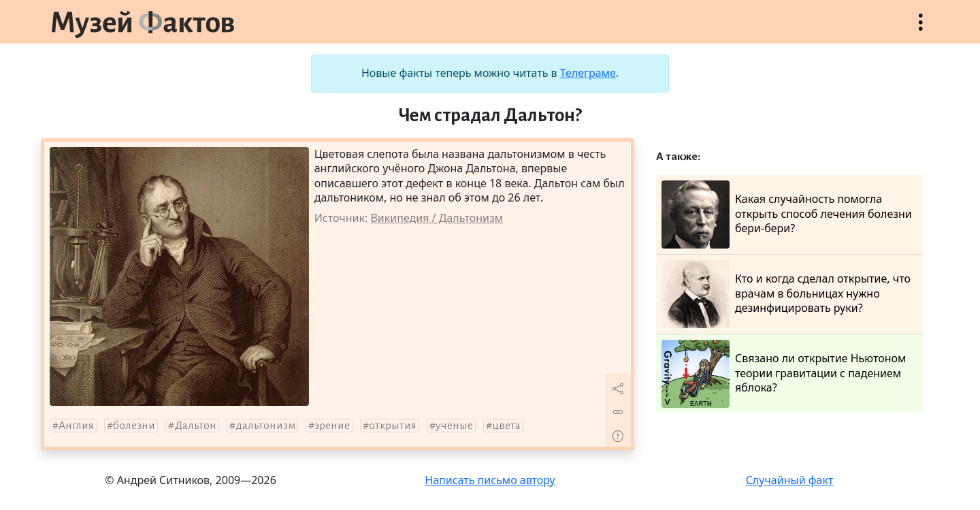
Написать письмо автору (490, 480)
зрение (332, 426)
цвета (506, 426)
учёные (454, 426)
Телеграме (588, 73)
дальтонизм (265, 426)
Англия (76, 426)
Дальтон (195, 426)
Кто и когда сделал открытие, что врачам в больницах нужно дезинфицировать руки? (786, 294)
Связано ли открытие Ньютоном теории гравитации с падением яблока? (784, 374)
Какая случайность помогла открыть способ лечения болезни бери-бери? (787, 214)
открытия (393, 426)
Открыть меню (921, 29)
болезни (134, 426)
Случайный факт (790, 480)
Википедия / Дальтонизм (437, 218)
